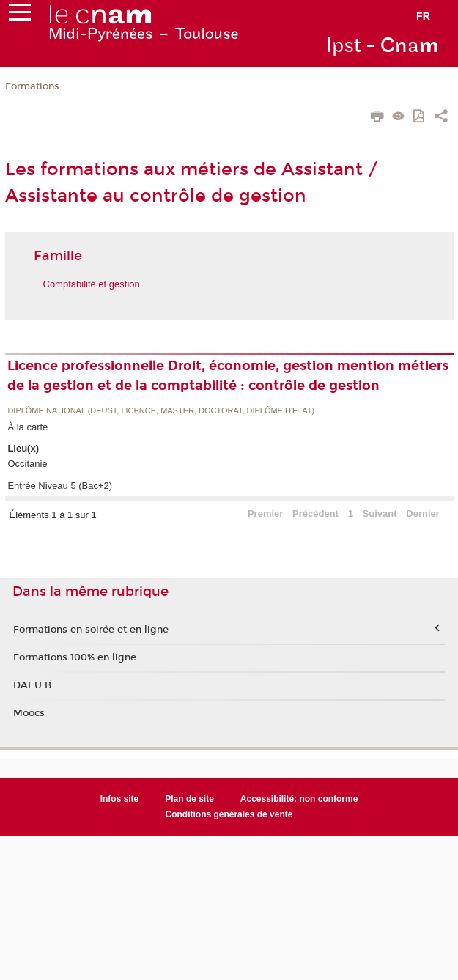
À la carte (27, 427)
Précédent (315, 513)
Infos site (120, 799)
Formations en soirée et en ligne (91, 630)
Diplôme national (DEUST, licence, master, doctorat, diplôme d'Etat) (161, 411)
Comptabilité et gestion (92, 284)
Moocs (29, 713)
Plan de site (189, 799)
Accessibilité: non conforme (299, 799)
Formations (32, 86)
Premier (265, 513)
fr (423, 16)
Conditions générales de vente (229, 814)
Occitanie (27, 464)
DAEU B (32, 685)
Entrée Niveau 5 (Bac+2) (60, 486)
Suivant (380, 513)
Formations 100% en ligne (75, 657)
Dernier (423, 513)
